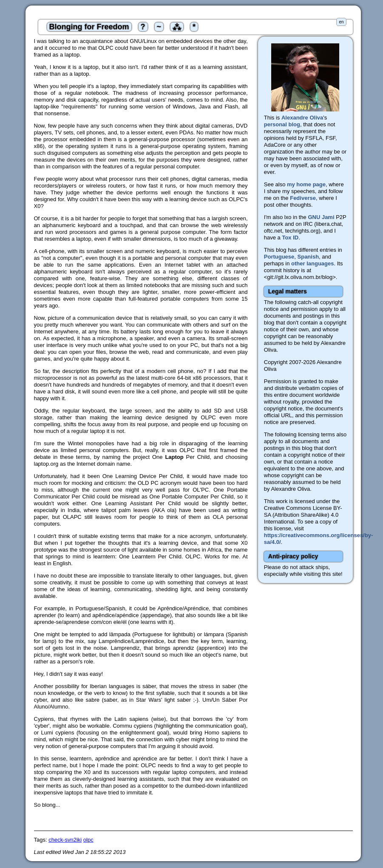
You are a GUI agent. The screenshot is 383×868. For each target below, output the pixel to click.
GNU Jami (321, 217)
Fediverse (303, 198)
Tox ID (290, 238)
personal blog (282, 124)
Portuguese (279, 257)
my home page (306, 184)
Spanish (308, 257)
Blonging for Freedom (89, 27)
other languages (312, 263)
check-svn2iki (65, 840)
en (341, 22)
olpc (88, 840)
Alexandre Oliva (302, 118)
